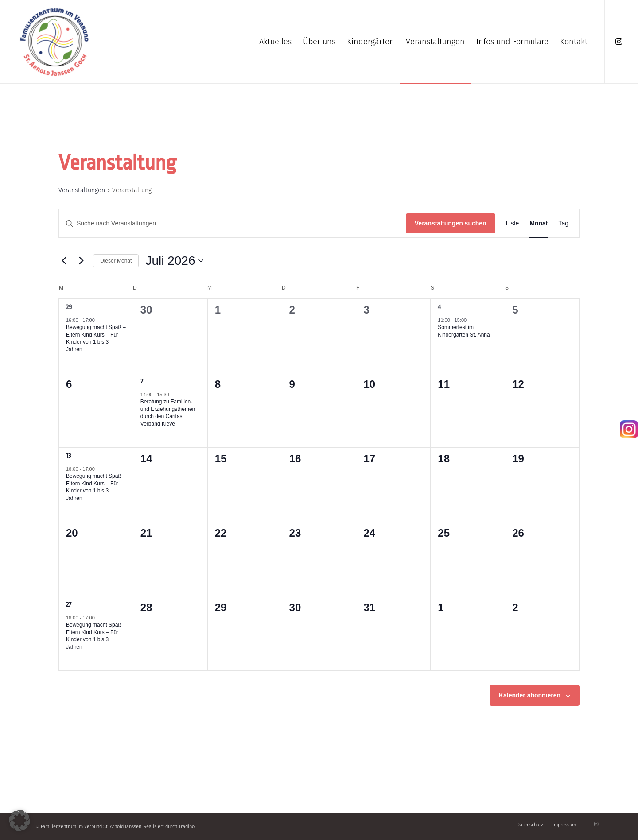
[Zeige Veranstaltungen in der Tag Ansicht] (563, 223)
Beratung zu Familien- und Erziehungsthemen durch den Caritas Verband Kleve (168, 413)
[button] (19, 821)
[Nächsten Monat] (81, 261)
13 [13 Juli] (68, 456)
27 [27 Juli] (69, 605)
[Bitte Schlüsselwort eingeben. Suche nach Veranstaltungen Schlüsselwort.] (232, 223)
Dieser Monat (116, 261)
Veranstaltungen (82, 190)
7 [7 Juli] (142, 381)
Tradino (187, 826)
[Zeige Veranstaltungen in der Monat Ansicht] (539, 223)
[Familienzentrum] (54, 42)
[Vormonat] (64, 261)
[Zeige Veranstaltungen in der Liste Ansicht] (513, 223)
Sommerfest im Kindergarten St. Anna (464, 331)
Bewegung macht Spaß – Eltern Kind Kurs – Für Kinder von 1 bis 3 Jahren (96, 338)
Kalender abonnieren (530, 695)
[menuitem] (275, 42)
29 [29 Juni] (69, 307)
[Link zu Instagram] (619, 42)
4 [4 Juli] (439, 307)
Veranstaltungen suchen (451, 223)
